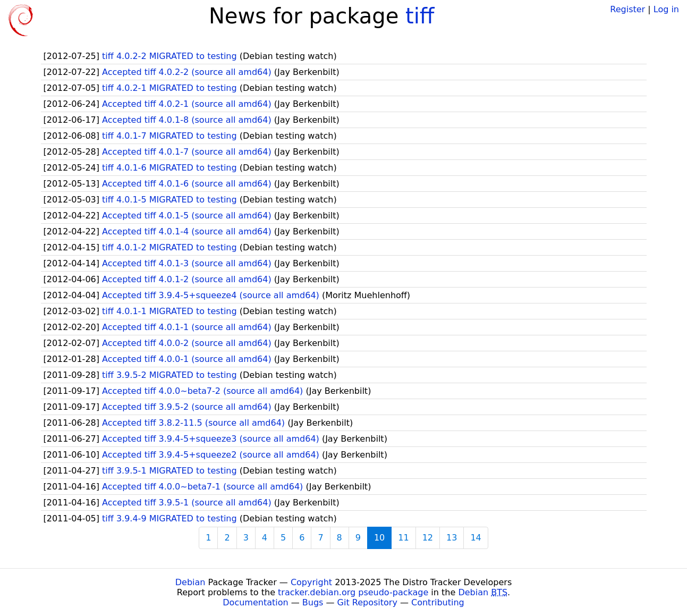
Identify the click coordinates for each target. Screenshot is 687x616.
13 (452, 538)
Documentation (255, 602)
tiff (420, 16)
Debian (190, 582)
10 (379, 538)
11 (403, 538)
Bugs (313, 602)
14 (476, 538)
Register (627, 9)
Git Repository (367, 602)
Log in (666, 9)
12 (428, 538)
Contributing (438, 602)
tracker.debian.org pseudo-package (353, 592)
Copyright (311, 582)
